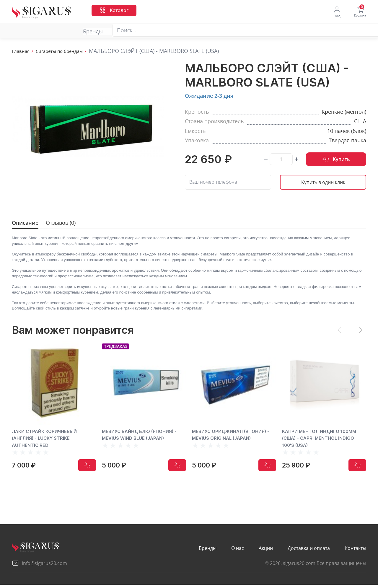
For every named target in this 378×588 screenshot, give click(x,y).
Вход (333, 12)
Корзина (359, 12)
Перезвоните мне (344, 31)
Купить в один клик (323, 183)
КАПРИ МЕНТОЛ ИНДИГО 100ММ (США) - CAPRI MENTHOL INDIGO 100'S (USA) (321, 441)
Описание (27, 224)
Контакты (265, 31)
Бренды (22, 31)
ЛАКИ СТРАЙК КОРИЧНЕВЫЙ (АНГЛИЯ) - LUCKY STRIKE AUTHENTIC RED (50, 441)
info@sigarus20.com (39, 566)
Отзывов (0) (66, 224)
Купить (336, 160)
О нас (75, 31)
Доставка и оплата (194, 31)
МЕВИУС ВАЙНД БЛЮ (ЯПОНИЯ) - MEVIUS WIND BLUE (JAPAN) (143, 441)
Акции (126, 31)
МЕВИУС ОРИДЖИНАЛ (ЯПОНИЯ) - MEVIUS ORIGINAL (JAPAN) (231, 441)
